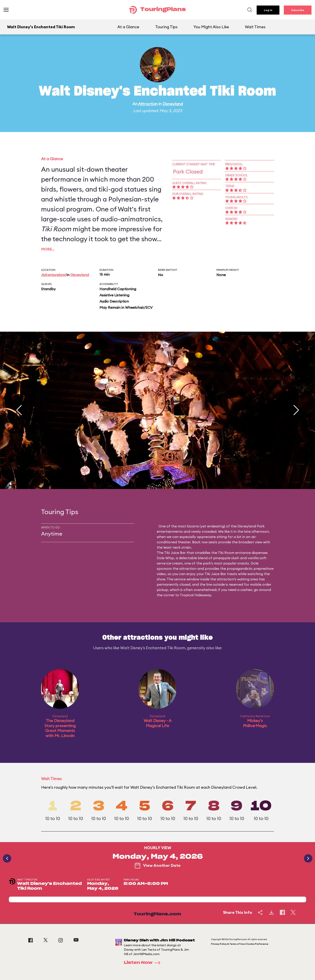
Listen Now (143, 963)
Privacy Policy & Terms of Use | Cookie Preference (240, 944)
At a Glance (128, 27)
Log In (268, 10)
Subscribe (298, 10)
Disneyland (173, 104)
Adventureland (53, 275)
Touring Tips (166, 27)
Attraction (148, 104)
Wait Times (255, 27)
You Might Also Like (211, 27)
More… (48, 249)
